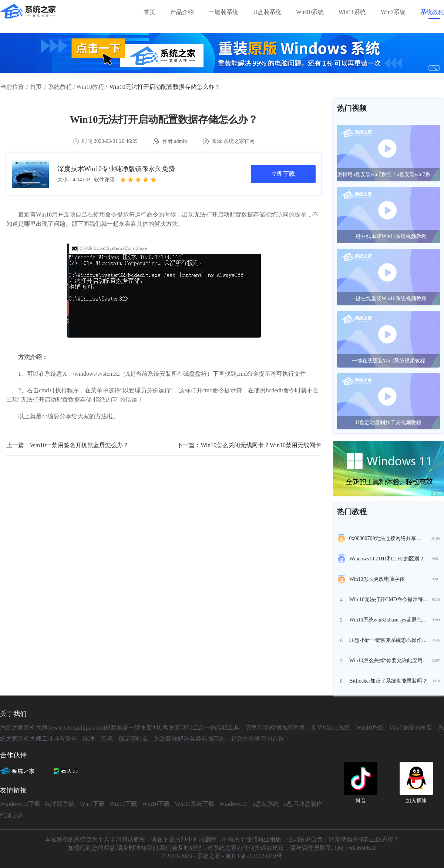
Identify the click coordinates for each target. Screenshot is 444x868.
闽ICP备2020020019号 (254, 856)
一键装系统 (223, 12)
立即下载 (283, 174)
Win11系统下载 (194, 804)
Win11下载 (123, 804)
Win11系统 (352, 12)
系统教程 (432, 12)
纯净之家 (12, 815)
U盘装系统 (267, 12)
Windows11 (233, 804)
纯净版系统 (60, 804)
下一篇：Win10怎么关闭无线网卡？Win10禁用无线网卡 (249, 445)
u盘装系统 (266, 804)
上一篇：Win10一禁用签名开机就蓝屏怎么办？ (68, 445)
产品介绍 (182, 12)
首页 (149, 12)
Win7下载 (92, 804)
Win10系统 (310, 12)
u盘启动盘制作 (303, 804)
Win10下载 (156, 804)
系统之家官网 (239, 141)
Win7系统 (393, 12)
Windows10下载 (20, 804)
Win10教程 (90, 87)
